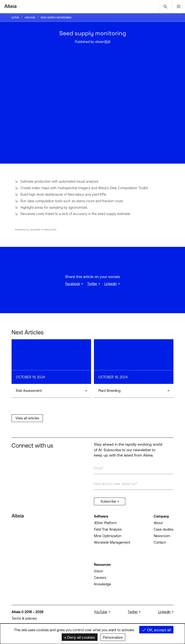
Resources (102, 564)
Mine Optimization (108, 536)
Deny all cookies (80, 637)
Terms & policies (24, 618)
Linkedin (111, 284)
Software (101, 516)
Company (161, 516)
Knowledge (102, 584)
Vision (99, 571)
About (158, 523)
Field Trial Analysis (108, 529)
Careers (100, 578)
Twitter (92, 284)
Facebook (73, 284)
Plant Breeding (109, 391)
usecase (30, 17)
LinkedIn (165, 612)
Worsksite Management (112, 542)
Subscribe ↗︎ (110, 501)
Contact (160, 542)
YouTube (101, 612)
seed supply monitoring (56, 17)
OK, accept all (156, 630)
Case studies (164, 529)
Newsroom (162, 536)
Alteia (15, 17)
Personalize (113, 637)
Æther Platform (105, 523)
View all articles (27, 418)
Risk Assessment (29, 391)
